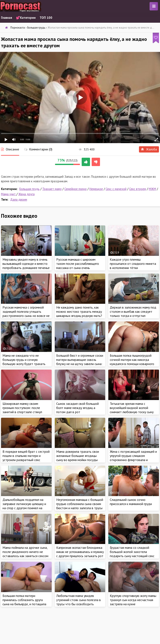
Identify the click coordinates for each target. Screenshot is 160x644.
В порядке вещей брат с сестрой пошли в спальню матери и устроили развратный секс (26, 456)
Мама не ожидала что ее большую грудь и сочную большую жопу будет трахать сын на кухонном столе (24, 362)
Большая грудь (29, 189)
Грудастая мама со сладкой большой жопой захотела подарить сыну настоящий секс (132, 552)
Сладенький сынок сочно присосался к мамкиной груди (131, 502)
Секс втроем (138, 189)
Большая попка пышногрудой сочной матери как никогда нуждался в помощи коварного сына (132, 362)
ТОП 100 (46, 18)
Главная (7, 18)
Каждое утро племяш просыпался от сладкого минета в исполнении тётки (133, 264)
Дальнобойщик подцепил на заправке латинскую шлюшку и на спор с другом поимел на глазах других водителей (24, 506)
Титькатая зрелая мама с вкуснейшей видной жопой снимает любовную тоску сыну (132, 408)
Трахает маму (52, 189)
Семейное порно (76, 189)
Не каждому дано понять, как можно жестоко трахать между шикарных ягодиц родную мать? (79, 311)
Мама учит (9, 194)
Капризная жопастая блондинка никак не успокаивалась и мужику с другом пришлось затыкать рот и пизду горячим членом (80, 554)
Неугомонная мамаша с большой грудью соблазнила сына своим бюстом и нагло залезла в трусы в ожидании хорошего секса (80, 506)
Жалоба (149, 149)
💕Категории (26, 18)
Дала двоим (19, 199)
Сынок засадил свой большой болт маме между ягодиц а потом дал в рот (77, 408)
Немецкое (96, 189)
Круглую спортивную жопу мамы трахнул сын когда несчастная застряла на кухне (133, 600)
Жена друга (26, 194)
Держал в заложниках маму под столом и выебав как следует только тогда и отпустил (133, 311)
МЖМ (152, 189)
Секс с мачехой (116, 189)
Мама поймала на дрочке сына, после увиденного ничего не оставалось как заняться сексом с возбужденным (25, 554)
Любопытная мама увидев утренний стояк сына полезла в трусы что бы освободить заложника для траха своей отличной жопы (79, 604)
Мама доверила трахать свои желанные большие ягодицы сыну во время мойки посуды (78, 456)
